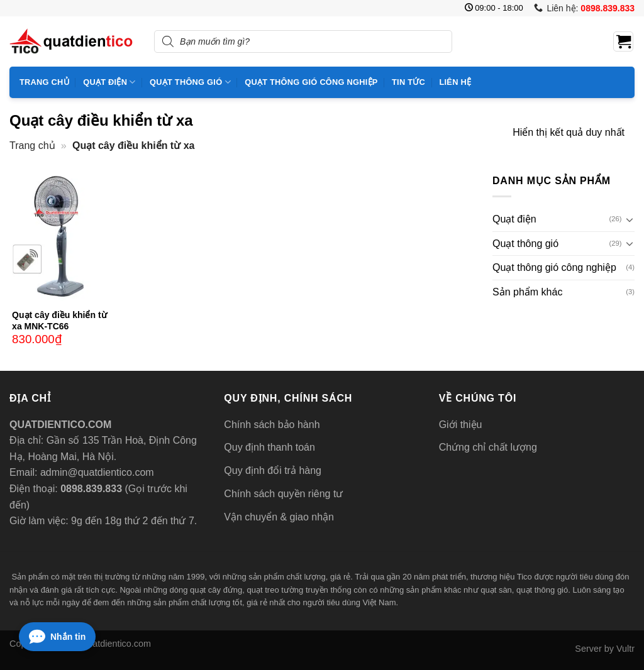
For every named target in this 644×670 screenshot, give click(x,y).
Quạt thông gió (190, 82)
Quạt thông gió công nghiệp (311, 82)
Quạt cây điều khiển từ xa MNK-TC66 (59, 321)
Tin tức (408, 82)
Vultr (625, 649)
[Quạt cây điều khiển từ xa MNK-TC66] (63, 237)
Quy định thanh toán (269, 447)
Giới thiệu (461, 425)
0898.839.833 (90, 489)
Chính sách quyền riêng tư (283, 494)
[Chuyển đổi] (630, 219)
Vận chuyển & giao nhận (279, 517)
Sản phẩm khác (527, 292)
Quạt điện (109, 82)
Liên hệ (455, 82)
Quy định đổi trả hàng (273, 470)
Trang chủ (44, 82)
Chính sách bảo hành (272, 425)
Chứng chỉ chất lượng (488, 447)
